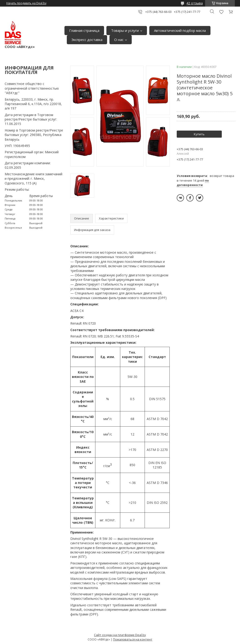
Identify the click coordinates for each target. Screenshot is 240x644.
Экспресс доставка (87, 40)
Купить (199, 134)
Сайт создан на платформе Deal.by (120, 635)
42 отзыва (195, 3)
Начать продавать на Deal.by (26, 3)
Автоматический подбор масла (180, 30)
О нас (119, 40)
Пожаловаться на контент (133, 639)
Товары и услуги (125, 30)
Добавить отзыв (221, 12)
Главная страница (84, 30)
